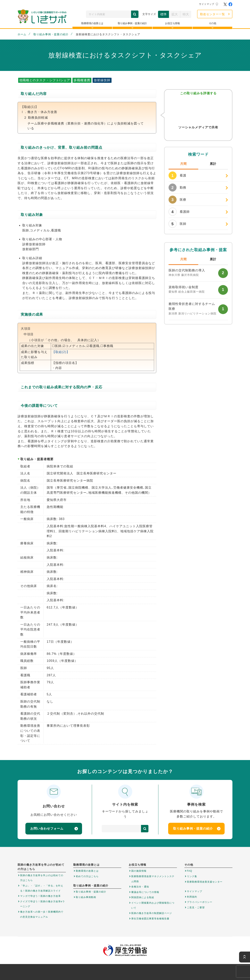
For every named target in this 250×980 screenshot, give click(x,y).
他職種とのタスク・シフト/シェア (45, 80)
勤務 (177, 188)
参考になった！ (198, 110)
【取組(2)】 (61, 352)
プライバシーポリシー (200, 902)
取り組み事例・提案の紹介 (51, 34)
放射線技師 (102, 80)
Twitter (190, 135)
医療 (177, 200)
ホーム (22, 34)
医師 (177, 224)
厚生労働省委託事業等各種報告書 (150, 919)
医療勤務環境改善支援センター (205, 882)
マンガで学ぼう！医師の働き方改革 (40, 896)
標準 (163, 14)
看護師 (179, 212)
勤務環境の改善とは (87, 871)
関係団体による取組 (143, 897)
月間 (183, 164)
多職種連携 (82, 80)
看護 (177, 175)
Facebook (198, 135)
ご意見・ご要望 (196, 908)
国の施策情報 (139, 871)
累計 (213, 164)
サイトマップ (207, 4)
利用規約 (192, 897)
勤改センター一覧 (212, 14)
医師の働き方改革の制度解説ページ (152, 913)
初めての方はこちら (87, 876)
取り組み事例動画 (86, 897)
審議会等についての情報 (145, 892)
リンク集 (192, 876)
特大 (186, 14)
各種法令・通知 (140, 887)
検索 (135, 14)
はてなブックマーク (206, 135)
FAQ (190, 871)
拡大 (175, 14)
